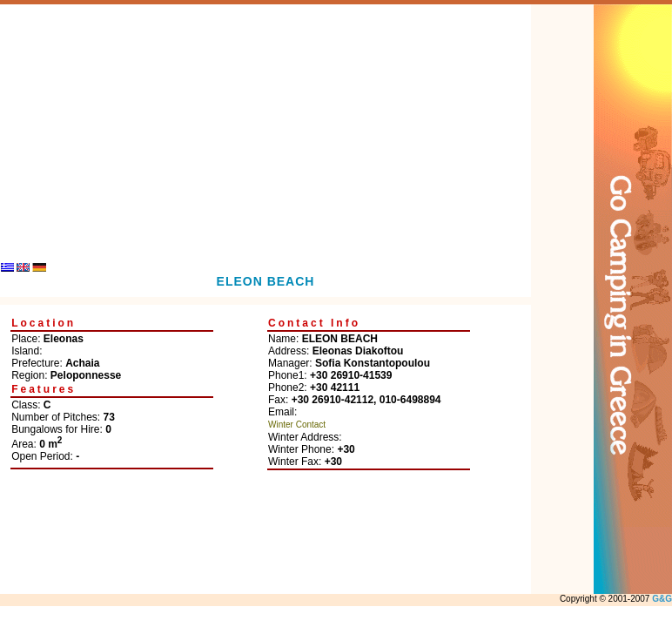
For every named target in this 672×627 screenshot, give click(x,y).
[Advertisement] (266, 126)
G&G (662, 599)
